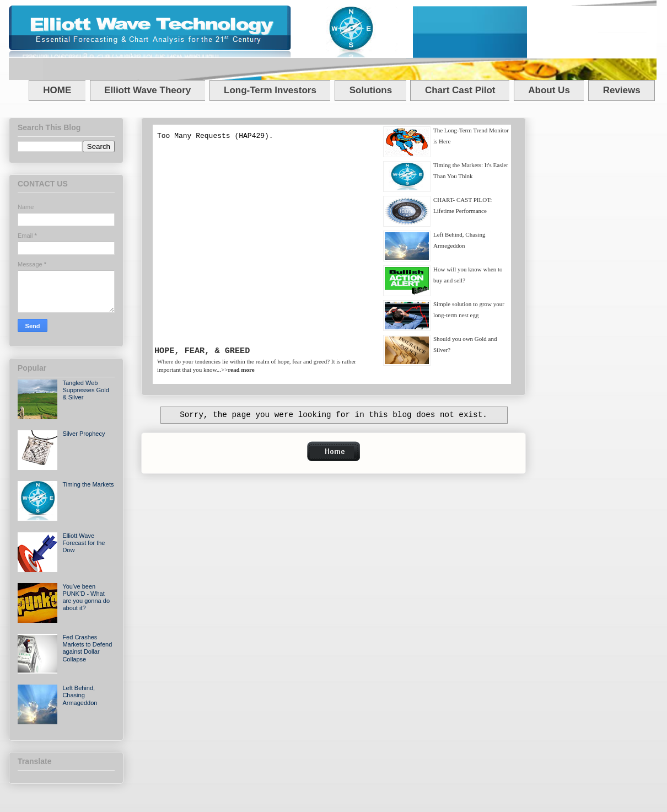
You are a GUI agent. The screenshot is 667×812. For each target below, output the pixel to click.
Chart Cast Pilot (460, 90)
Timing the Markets (88, 484)
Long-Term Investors (270, 90)
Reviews (622, 90)
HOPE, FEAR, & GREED (202, 351)
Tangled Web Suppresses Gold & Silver (85, 390)
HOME (57, 90)
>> (238, 370)
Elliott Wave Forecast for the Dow (84, 543)
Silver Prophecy (84, 434)
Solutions (371, 90)
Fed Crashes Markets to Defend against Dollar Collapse (87, 648)
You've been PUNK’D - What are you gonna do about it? (86, 597)
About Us (549, 90)
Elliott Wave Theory (147, 90)
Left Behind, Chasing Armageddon (80, 695)
